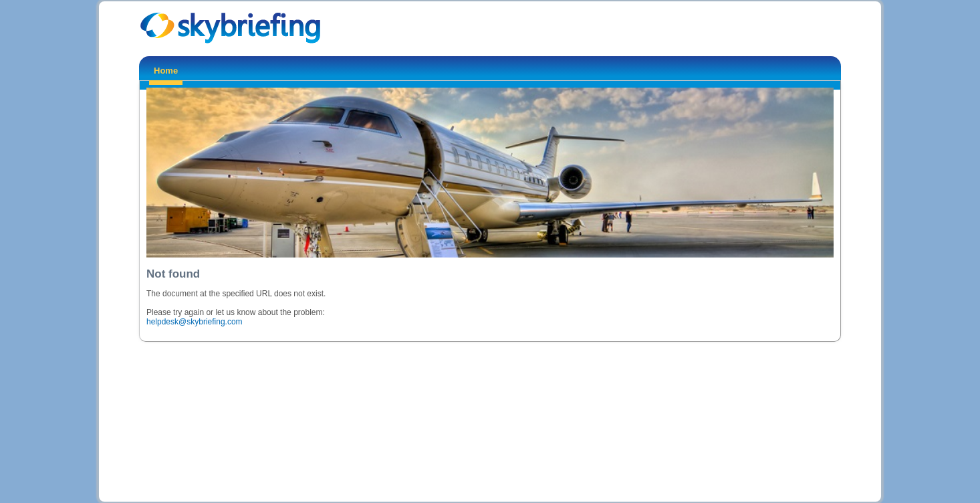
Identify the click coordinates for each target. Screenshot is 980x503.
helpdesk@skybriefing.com (195, 322)
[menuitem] (166, 73)
